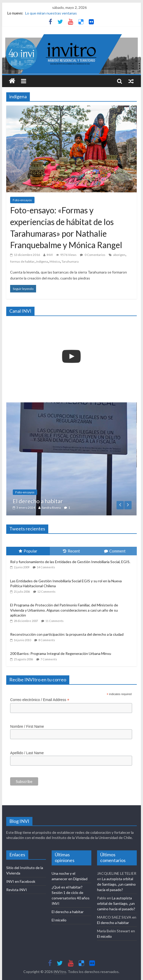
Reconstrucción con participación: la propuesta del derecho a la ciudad (67, 634)
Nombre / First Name (27, 726)
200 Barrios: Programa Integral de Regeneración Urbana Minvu (61, 653)
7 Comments (49, 659)
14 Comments (46, 567)
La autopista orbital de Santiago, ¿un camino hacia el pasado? (116, 884)
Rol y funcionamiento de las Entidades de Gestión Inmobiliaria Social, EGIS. (70, 562)
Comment (115, 551)
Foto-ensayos (22, 200)
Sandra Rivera (79, 507)
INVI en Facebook (21, 881)
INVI (50, 255)
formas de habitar (22, 261)
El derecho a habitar (65, 501)
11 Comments (55, 621)
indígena (42, 261)
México (55, 261)
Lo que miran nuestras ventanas (51, 13)
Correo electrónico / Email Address (40, 700)
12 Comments (46, 591)
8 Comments (47, 640)
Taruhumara (70, 261)
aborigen (119, 255)
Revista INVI (17, 890)
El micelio (59, 920)
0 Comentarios (93, 255)
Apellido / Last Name (27, 753)
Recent (71, 551)
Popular (28, 551)
